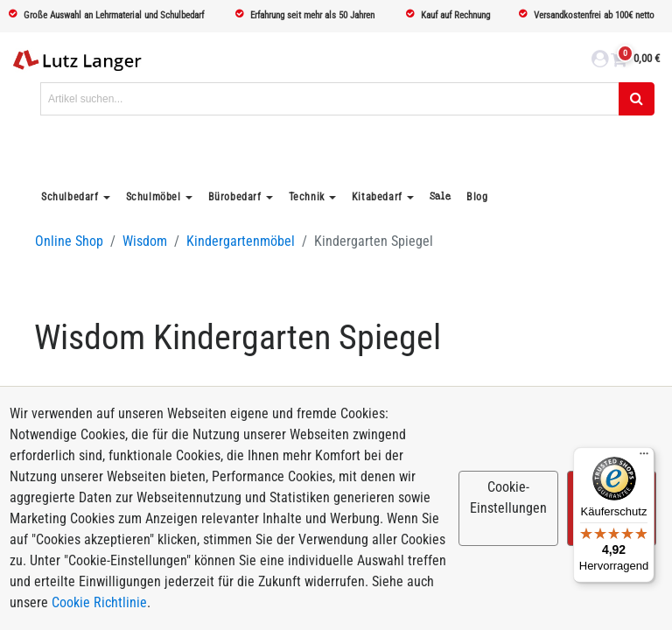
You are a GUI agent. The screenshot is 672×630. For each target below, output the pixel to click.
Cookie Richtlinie (99, 602)
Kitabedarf (377, 197)
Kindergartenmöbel (241, 241)
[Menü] (644, 458)
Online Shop (69, 241)
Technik (307, 197)
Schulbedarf (70, 197)
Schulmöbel (154, 197)
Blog (477, 197)
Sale (440, 196)
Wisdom (145, 241)
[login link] (600, 61)
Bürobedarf (235, 197)
